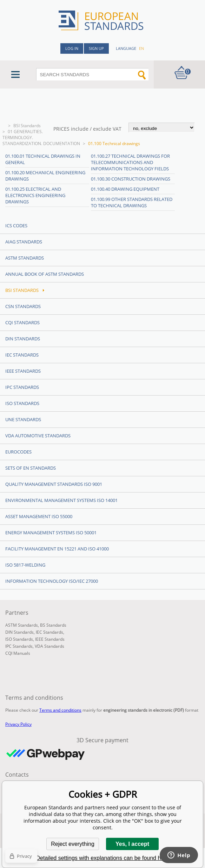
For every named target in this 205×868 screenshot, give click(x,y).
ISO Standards (22, 403)
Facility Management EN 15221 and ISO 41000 (57, 549)
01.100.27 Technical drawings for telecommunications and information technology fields (130, 162)
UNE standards (23, 419)
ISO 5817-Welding (25, 565)
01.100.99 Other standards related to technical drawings (132, 202)
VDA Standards (49, 646)
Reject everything (73, 844)
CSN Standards (23, 306)
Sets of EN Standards (31, 468)
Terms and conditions (60, 710)
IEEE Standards (23, 371)
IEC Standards (22, 355)
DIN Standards (23, 339)
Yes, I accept (132, 844)
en (141, 48)
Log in (72, 48)
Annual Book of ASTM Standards (45, 274)
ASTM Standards (25, 258)
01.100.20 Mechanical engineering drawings (45, 176)
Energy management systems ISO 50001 (51, 533)
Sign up (96, 48)
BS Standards (53, 625)
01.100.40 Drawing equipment (125, 189)
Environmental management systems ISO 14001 (61, 500)
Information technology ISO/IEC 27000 (52, 581)
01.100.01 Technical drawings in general (43, 159)
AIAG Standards (24, 242)
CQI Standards (22, 322)
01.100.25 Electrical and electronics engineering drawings (35, 195)
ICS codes (16, 226)
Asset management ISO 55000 (39, 516)
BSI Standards (27, 126)
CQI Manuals (18, 653)
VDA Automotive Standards (38, 436)
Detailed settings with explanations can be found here (103, 858)
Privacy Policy (18, 724)
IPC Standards (22, 387)
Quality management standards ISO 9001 (54, 484)
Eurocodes (18, 452)
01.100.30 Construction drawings (131, 179)
